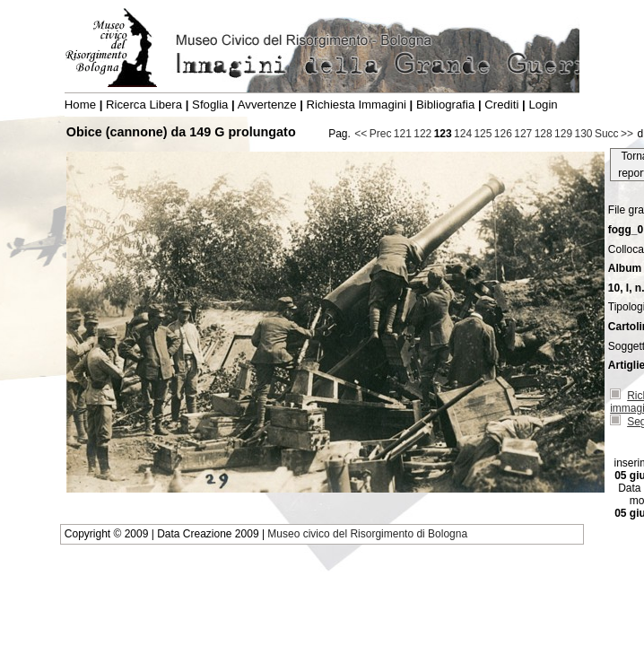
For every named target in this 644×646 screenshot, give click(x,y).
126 (503, 134)
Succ (607, 134)
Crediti (501, 105)
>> (627, 134)
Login (543, 105)
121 (403, 134)
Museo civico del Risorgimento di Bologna (367, 534)
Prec (381, 134)
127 (523, 134)
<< (361, 134)
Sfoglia (210, 105)
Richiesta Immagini (357, 105)
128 (544, 134)
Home (80, 105)
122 (422, 134)
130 (583, 134)
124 (463, 134)
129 (563, 134)
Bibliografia (445, 105)
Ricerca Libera (144, 105)
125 (483, 134)
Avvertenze (267, 105)
